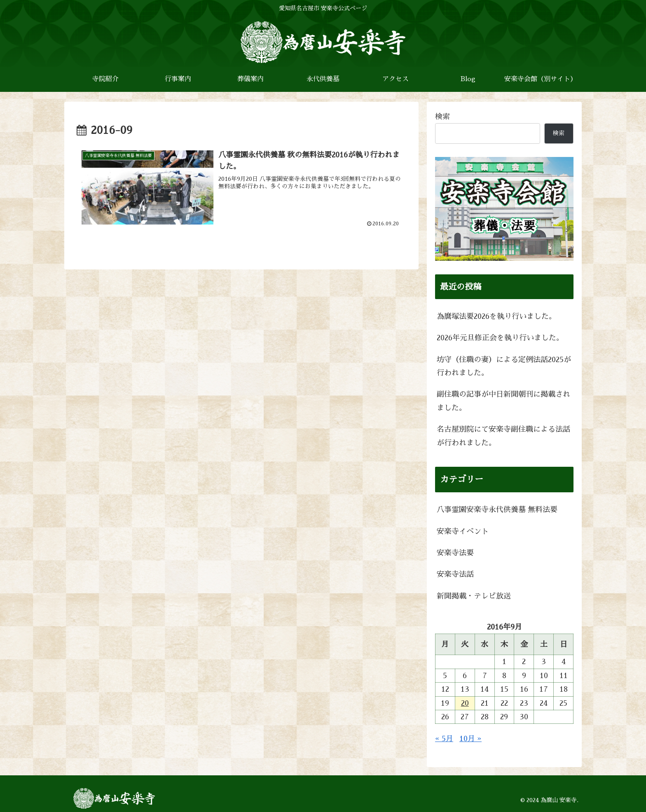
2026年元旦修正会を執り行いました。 (500, 338)
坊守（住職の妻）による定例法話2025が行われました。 (504, 366)
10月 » (470, 739)
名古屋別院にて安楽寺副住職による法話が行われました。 (503, 436)
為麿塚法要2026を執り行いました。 (496, 316)
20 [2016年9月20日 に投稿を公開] (465, 703)
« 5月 (444, 739)
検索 (442, 117)
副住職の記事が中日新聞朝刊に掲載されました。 (503, 401)
